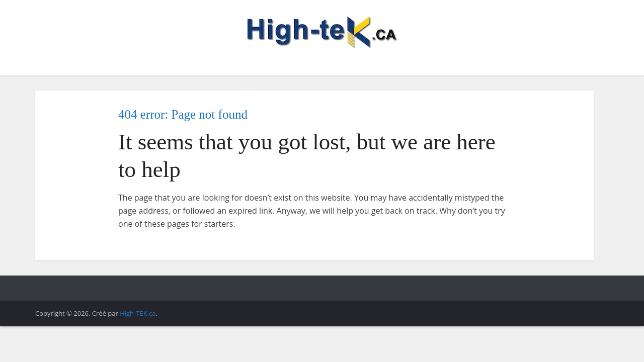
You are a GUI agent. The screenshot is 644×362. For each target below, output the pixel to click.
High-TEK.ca (138, 313)
